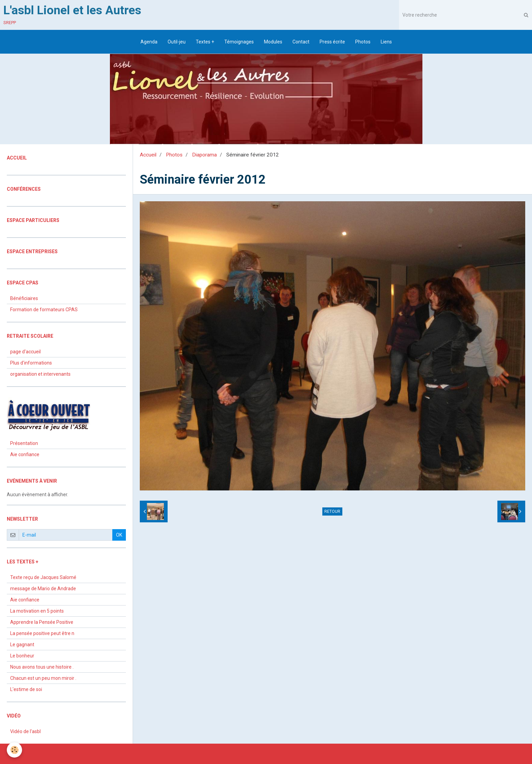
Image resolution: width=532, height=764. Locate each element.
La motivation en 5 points (37, 611)
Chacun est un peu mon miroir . (43, 678)
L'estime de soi (26, 689)
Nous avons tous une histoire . (42, 667)
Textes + (205, 42)
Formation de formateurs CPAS (44, 310)
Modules (273, 42)
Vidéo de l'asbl (25, 731)
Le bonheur (22, 656)
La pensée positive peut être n (42, 633)
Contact (301, 42)
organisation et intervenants (40, 374)
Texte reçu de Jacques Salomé (43, 577)
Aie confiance (25, 454)
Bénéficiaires (24, 298)
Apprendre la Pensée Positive (42, 622)
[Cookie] (14, 750)
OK (119, 535)
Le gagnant (22, 645)
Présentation (24, 443)
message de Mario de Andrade (43, 589)
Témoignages (239, 42)
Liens (386, 42)
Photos (363, 42)
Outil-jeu (177, 42)
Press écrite (332, 42)
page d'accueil (25, 352)
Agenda (149, 42)
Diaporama (204, 155)
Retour (332, 511)
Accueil (148, 155)
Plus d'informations (31, 363)
